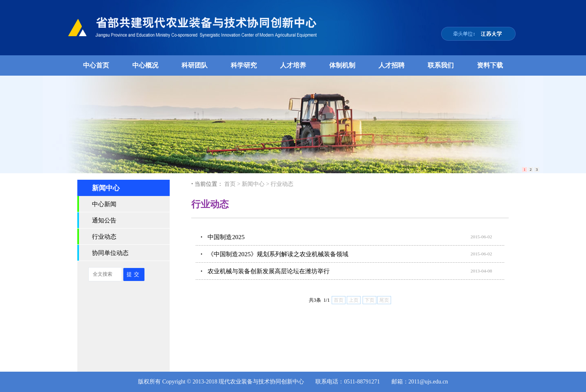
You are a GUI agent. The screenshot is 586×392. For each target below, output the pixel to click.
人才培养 (293, 65)
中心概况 (145, 65)
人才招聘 (391, 65)
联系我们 (441, 65)
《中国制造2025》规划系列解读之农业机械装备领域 (278, 254)
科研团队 (195, 65)
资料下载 (490, 65)
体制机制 (342, 65)
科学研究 (244, 65)
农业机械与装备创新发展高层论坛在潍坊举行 (269, 271)
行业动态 (104, 236)
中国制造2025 (226, 237)
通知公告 (104, 220)
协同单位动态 (110, 253)
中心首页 (96, 65)
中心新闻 (104, 204)
